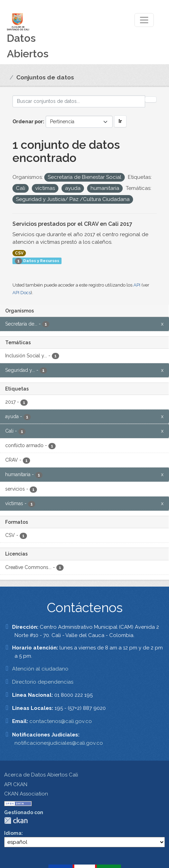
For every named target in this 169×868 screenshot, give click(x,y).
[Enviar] (151, 99)
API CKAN (16, 784)
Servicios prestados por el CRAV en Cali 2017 (72, 224)
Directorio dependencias (43, 682)
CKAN (16, 821)
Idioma (13, 833)
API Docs (22, 293)
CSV (19, 253)
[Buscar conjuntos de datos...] (79, 101)
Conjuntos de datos (45, 77)
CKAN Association (26, 794)
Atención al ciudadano (40, 669)
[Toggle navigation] (144, 20)
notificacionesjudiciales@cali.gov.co (59, 743)
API (137, 285)
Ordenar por (28, 122)
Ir (120, 121)
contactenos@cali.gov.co (61, 721)
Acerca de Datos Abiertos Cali (41, 775)
